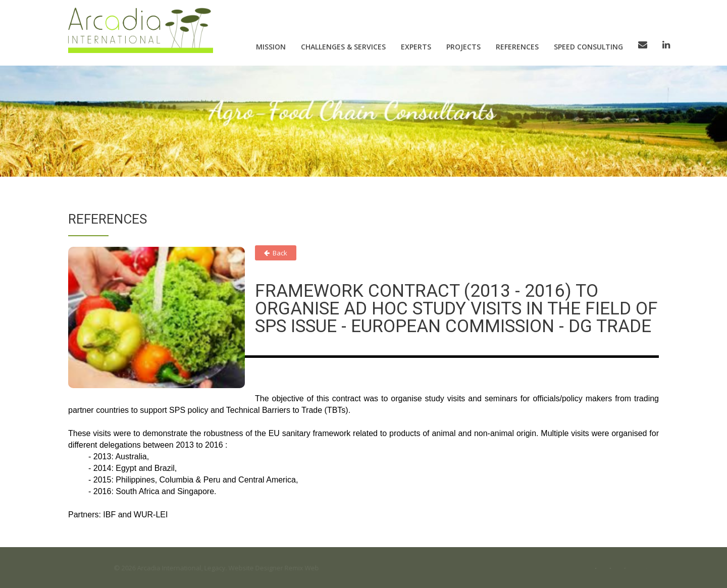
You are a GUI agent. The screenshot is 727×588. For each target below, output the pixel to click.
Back (276, 253)
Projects (463, 47)
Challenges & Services (343, 47)
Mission (271, 47)
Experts (416, 47)
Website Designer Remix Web (277, 568)
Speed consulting (588, 47)
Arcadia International (173, 568)
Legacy (219, 568)
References (517, 47)
